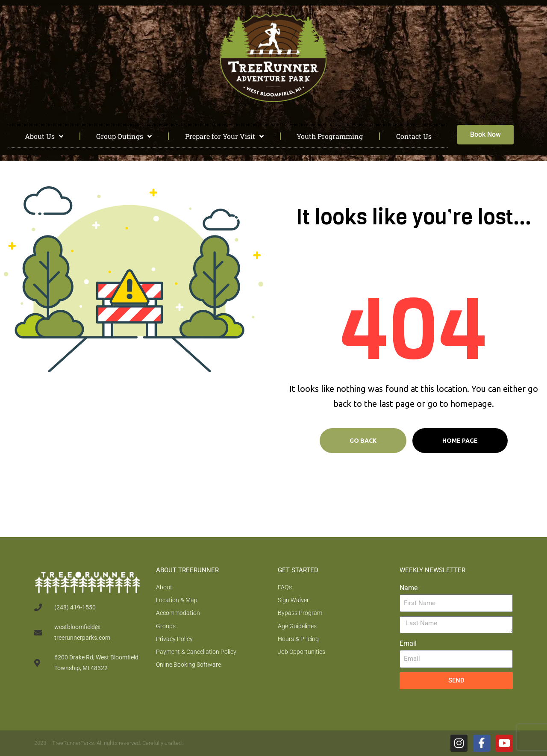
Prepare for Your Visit (224, 136)
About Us (44, 136)
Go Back (363, 441)
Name (409, 588)
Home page (460, 441)
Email (408, 643)
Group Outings (124, 136)
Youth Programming (330, 136)
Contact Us (414, 136)
